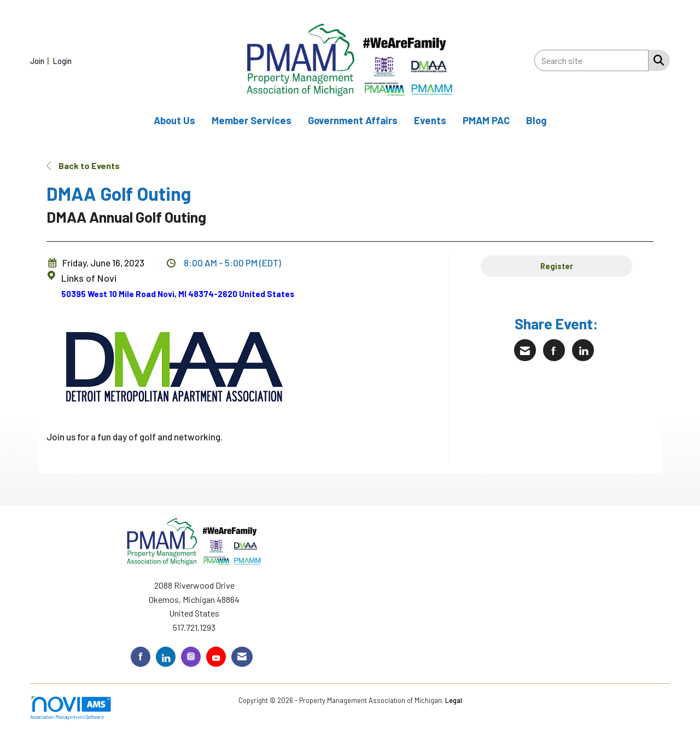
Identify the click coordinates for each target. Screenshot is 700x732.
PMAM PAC (486, 120)
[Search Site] (657, 60)
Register (557, 266)
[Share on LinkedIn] (583, 350)
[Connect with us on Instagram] (191, 657)
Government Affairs (353, 120)
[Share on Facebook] (554, 350)
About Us (174, 120)
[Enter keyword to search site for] (591, 60)
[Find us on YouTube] (216, 657)
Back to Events (83, 165)
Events (430, 120)
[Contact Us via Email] (242, 657)
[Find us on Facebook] (141, 657)
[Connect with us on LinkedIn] (166, 657)
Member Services (252, 120)
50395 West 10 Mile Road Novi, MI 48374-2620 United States (178, 294)
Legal (454, 700)
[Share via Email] (525, 350)
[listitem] (41, 60)
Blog (536, 120)
